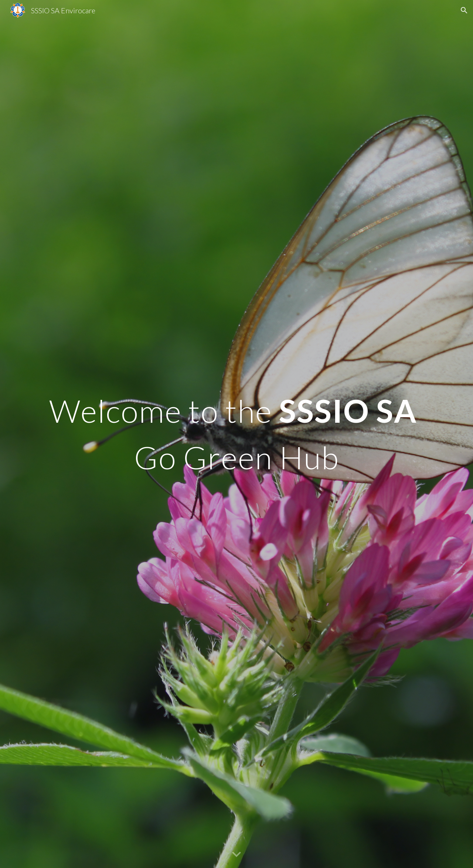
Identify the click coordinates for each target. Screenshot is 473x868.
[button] (464, 10)
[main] (236, 434)
